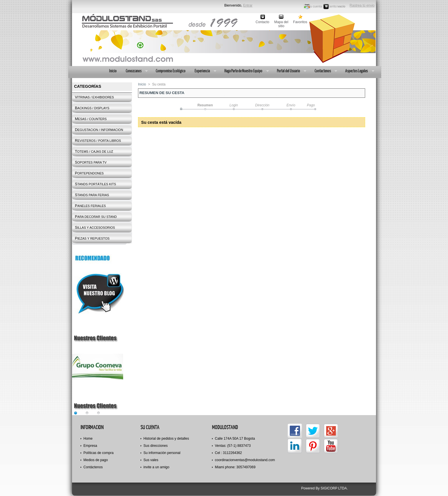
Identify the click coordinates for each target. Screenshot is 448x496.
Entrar (248, 5)
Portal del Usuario (289, 71)
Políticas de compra (98, 453)
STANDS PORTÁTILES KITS (95, 184)
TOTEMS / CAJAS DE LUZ (94, 151)
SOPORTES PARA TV (91, 162)
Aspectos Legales (357, 71)
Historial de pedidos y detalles (166, 439)
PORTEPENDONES (89, 173)
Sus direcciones (156, 446)
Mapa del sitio (281, 22)
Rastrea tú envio (362, 5)
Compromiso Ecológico (170, 71)
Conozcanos (134, 71)
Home (88, 439)
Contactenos (324, 71)
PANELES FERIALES (90, 206)
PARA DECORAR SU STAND (96, 217)
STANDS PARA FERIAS (92, 195)
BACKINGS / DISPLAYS (92, 108)
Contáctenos (93, 467)
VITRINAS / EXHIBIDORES (94, 97)
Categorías (88, 86)
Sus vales (151, 460)
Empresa (90, 446)
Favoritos (300, 22)
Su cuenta (315, 6)
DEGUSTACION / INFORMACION (99, 130)
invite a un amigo (156, 467)
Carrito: (332, 6)
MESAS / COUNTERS (91, 119)
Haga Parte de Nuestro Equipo (244, 71)
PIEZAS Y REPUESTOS (92, 238)
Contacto (262, 22)
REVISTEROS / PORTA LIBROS (98, 141)
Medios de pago (96, 460)
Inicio (113, 71)
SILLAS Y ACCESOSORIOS (95, 227)
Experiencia (203, 71)
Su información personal (162, 453)
